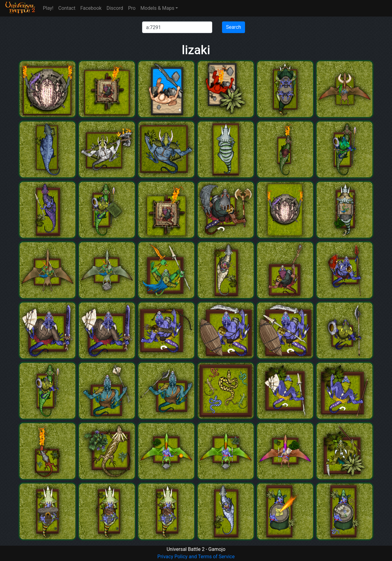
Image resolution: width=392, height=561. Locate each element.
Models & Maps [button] (158, 8)
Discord (115, 8)
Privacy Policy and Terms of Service (196, 557)
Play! (48, 8)
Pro (132, 8)
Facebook (91, 8)
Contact (67, 8)
